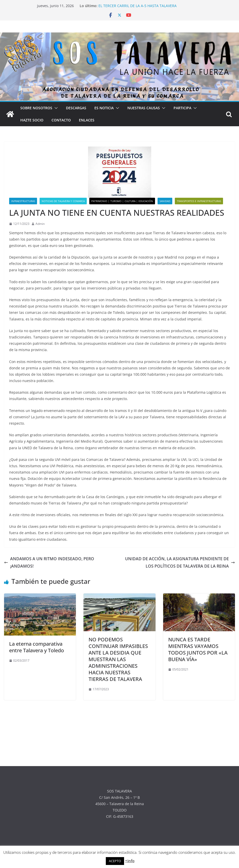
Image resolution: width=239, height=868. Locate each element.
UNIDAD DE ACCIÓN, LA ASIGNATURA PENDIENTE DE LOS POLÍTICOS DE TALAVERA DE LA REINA (180, 562)
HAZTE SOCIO (32, 120)
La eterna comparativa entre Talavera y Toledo (37, 647)
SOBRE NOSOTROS (36, 108)
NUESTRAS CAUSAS (144, 108)
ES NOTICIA (104, 108)
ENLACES (87, 120)
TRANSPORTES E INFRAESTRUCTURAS (199, 201)
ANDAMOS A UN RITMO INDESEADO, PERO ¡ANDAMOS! (49, 562)
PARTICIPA (182, 108)
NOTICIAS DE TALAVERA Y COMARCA (63, 201)
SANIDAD (165, 201)
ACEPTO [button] (115, 861)
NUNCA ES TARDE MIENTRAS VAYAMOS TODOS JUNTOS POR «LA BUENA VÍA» (198, 649)
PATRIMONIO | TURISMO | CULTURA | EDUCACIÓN (122, 201)
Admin (40, 224)
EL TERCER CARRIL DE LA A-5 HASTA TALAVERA (138, 6)
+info (130, 861)
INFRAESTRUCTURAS (23, 201)
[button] (55, 108)
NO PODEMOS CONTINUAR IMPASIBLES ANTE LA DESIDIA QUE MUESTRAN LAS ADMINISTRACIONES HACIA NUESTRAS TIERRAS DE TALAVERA (118, 659)
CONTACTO (61, 120)
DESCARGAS (76, 108)
